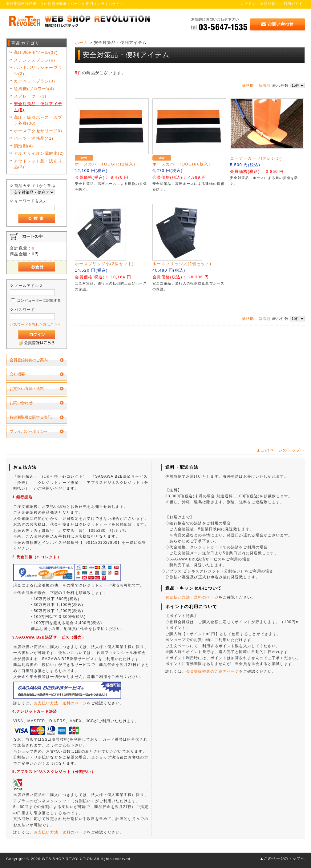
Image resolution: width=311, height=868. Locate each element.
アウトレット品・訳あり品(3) (38, 164)
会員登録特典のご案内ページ (213, 671)
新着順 (265, 86)
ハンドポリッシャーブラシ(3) (38, 71)
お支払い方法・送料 (27, 389)
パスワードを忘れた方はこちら (35, 324)
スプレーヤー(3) (30, 96)
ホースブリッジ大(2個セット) (182, 264)
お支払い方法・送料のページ (61, 703)
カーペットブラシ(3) (34, 81)
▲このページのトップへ (281, 450)
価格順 (248, 86)
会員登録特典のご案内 (29, 360)
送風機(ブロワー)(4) (34, 89)
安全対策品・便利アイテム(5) (38, 107)
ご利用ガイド (291, 4)
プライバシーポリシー (29, 431)
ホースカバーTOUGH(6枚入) (181, 164)
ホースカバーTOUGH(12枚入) (105, 164)
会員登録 (268, 4)
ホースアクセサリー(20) (38, 131)
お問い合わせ (21, 403)
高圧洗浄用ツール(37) (36, 52)
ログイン (248, 4)
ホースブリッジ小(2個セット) (104, 264)
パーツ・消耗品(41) (34, 138)
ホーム (81, 43)
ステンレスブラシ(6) (34, 60)
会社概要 (17, 374)
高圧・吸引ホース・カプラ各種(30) (38, 120)
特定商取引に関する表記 (30, 417)
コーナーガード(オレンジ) (256, 158)
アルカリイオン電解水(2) (39, 153)
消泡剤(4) (24, 146)
